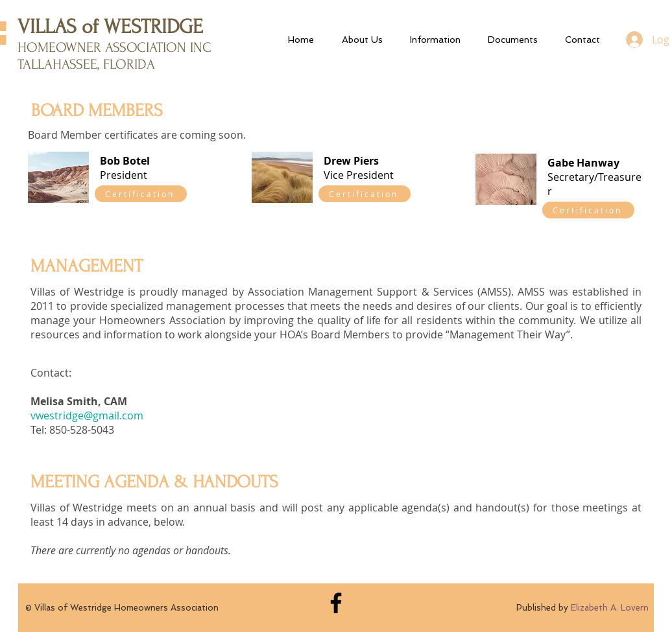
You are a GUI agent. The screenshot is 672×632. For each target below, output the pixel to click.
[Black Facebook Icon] (336, 603)
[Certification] (141, 194)
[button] (435, 40)
